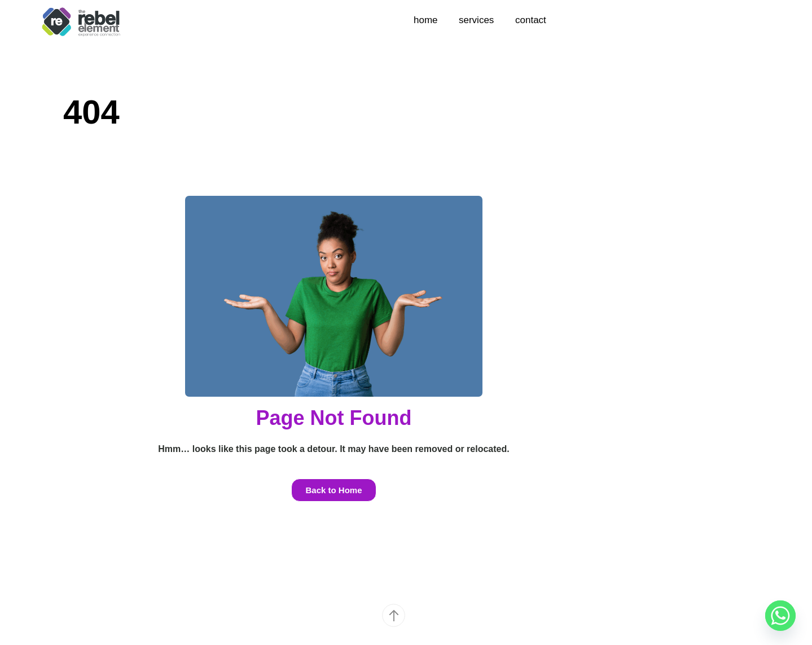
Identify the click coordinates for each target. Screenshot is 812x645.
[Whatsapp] (780, 616)
